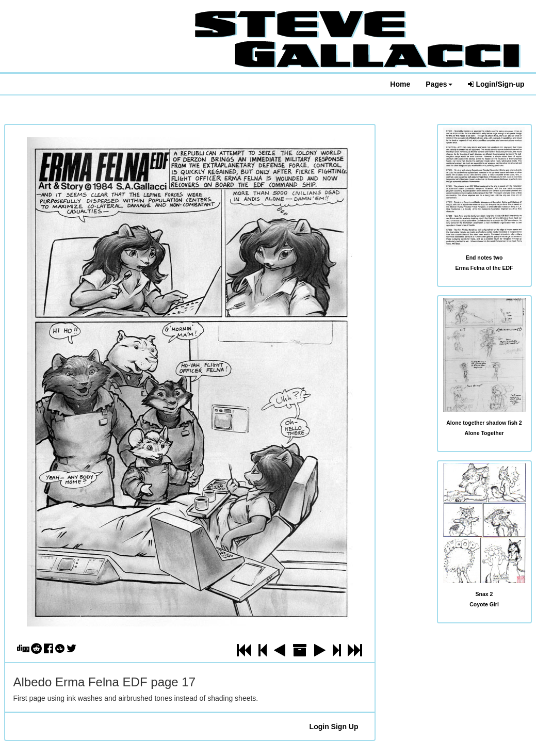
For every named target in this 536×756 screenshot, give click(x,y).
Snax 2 (484, 594)
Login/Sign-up (496, 84)
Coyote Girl (484, 604)
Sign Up (345, 727)
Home (400, 84)
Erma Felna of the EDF (484, 268)
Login (319, 727)
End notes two (484, 258)
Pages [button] (439, 84)
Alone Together (484, 433)
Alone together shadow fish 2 (484, 423)
